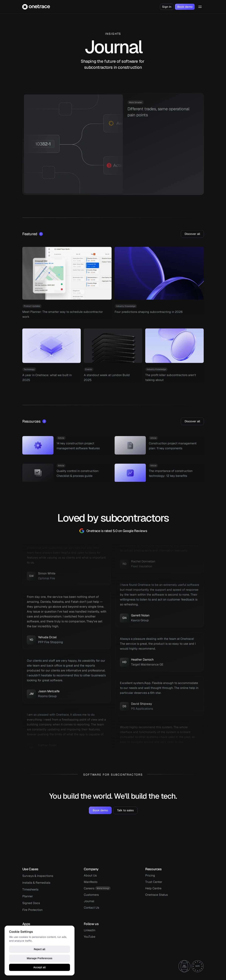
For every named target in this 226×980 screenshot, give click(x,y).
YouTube (90, 937)
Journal (89, 901)
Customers (91, 895)
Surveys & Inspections (38, 876)
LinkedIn (90, 930)
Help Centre (153, 888)
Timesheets (30, 889)
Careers (89, 888)
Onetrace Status (156, 895)
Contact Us (91, 908)
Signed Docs (31, 903)
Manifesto (91, 882)
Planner (28, 896)
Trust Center (154, 882)
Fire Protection (32, 910)
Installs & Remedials (36, 883)
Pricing (150, 875)
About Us (90, 875)
